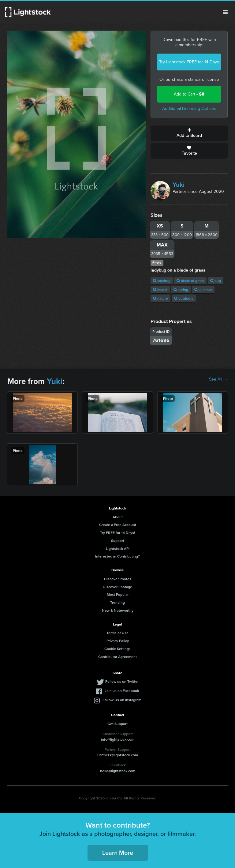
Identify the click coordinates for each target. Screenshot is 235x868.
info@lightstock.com (118, 739)
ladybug (162, 281)
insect (160, 289)
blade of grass (190, 281)
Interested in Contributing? (117, 556)
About (118, 517)
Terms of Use (117, 633)
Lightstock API (118, 549)
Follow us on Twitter (122, 681)
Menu (225, 12)
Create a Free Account (118, 525)
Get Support (117, 724)
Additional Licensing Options (189, 109)
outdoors (184, 298)
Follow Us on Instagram (122, 700)
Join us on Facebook (122, 691)
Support (118, 541)
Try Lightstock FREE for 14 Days (189, 62)
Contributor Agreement (117, 657)
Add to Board (189, 133)
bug (216, 281)
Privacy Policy (118, 641)
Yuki (179, 185)
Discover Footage (117, 587)
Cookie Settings (117, 649)
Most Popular (118, 594)
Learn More (118, 853)
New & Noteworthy (118, 610)
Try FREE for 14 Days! (117, 533)
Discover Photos (118, 579)
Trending (117, 602)
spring (181, 289)
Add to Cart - (189, 94)
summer (203, 289)
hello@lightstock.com (118, 771)
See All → (218, 379)
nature (160, 298)
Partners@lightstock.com (118, 755)
